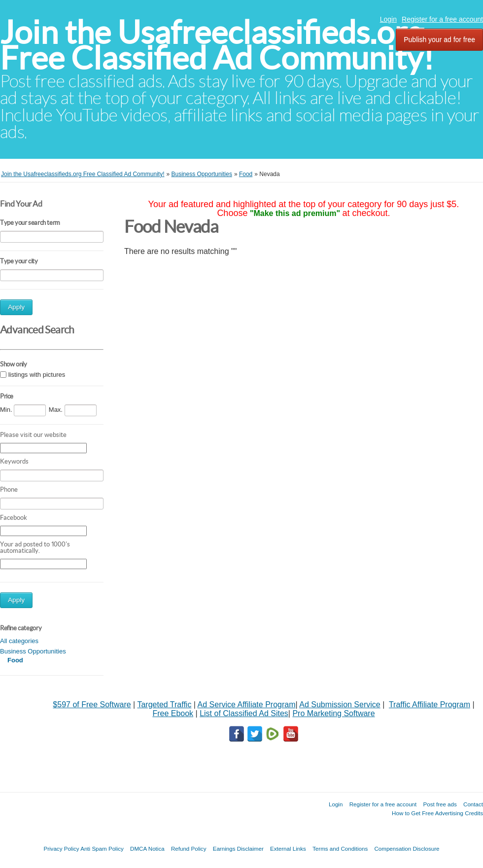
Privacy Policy (61, 849)
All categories (19, 641)
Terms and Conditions (340, 849)
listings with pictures (37, 375)
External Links (288, 849)
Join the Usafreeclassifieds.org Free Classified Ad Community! (217, 45)
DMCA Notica (147, 849)
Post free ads (440, 804)
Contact (473, 804)
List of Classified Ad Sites (244, 713)
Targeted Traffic (164, 705)
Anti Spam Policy (102, 849)
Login (388, 19)
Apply (16, 307)
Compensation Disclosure (407, 849)
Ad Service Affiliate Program (247, 705)
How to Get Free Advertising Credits (437, 813)
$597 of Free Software (92, 705)
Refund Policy (189, 849)
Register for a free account (442, 19)
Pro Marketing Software (333, 713)
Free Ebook (173, 713)
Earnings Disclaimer (238, 849)
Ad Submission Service (340, 705)
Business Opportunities (33, 651)
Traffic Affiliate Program (430, 705)
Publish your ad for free (439, 39)
